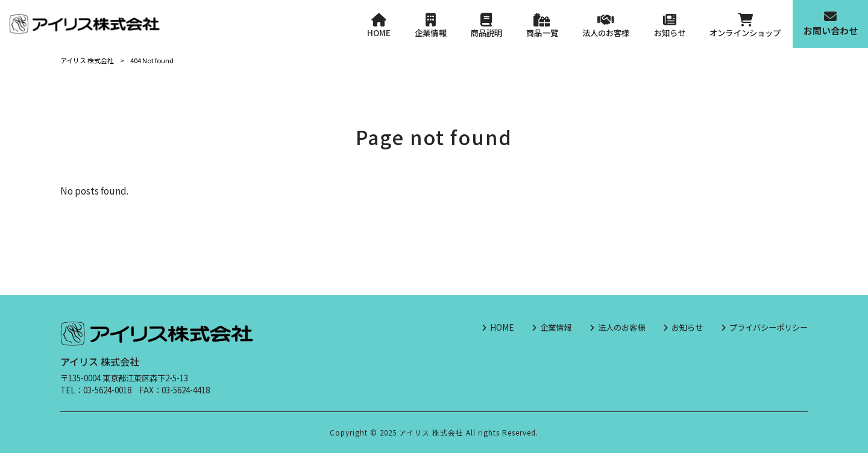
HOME (502, 327)
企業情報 (556, 327)
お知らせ (687, 327)
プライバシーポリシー (769, 327)
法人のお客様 (621, 327)
